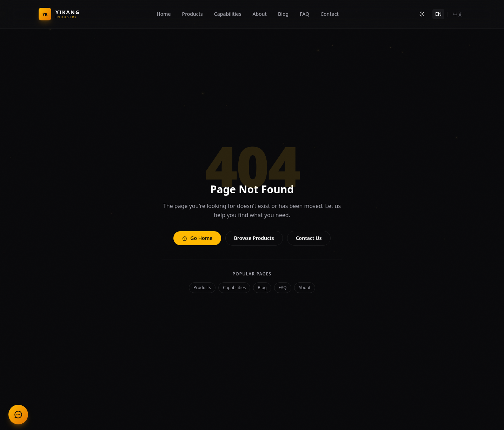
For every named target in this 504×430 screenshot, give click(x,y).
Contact (330, 14)
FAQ (304, 14)
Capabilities (228, 14)
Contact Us (309, 238)
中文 (458, 14)
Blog (283, 14)
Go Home (197, 238)
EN (438, 14)
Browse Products (254, 238)
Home (164, 14)
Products (193, 14)
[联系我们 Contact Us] (18, 415)
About (260, 14)
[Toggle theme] (422, 14)
